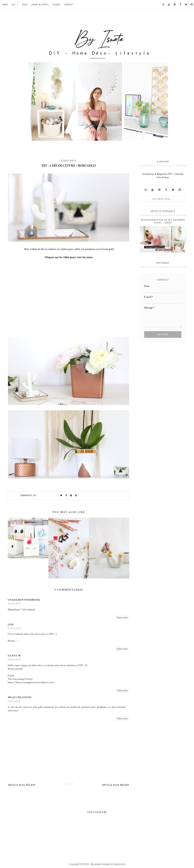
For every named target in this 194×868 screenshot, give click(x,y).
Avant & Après (40, 5)
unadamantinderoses (24, 600)
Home (5, 5)
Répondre (122, 618)
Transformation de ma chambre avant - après (163, 221)
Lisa (11, 624)
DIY (14, 5)
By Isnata (96, 864)
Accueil (69, 784)
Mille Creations (20, 697)
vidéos (56, 5)
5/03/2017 (15, 604)
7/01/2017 (14, 701)
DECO (25, 5)
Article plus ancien (116, 785)
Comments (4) (28, 495)
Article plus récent (22, 785)
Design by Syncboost (114, 864)
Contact (69, 5)
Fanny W (14, 656)
